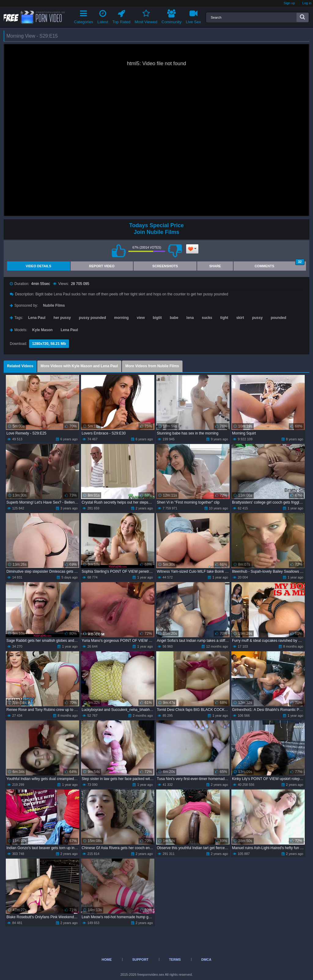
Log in (307, 3)
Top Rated (122, 16)
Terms (175, 960)
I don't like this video (175, 251)
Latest (103, 16)
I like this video (119, 251)
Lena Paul (37, 318)
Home (107, 960)
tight (224, 318)
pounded (279, 318)
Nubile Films (54, 305)
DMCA (206, 960)
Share (215, 266)
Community (171, 16)
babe (174, 318)
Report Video (102, 266)
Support (140, 960)
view (141, 318)
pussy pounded (92, 318)
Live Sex (193, 16)
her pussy (62, 318)
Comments (280, 265)
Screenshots (165, 266)
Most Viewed (146, 16)
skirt (240, 318)
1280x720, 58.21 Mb (49, 344)
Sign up (289, 3)
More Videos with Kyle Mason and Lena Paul (79, 366)
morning (121, 318)
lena (190, 318)
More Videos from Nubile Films (152, 366)
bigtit (157, 318)
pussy (258, 318)
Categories (84, 16)
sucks (207, 318)
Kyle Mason (42, 330)
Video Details (39, 266)
